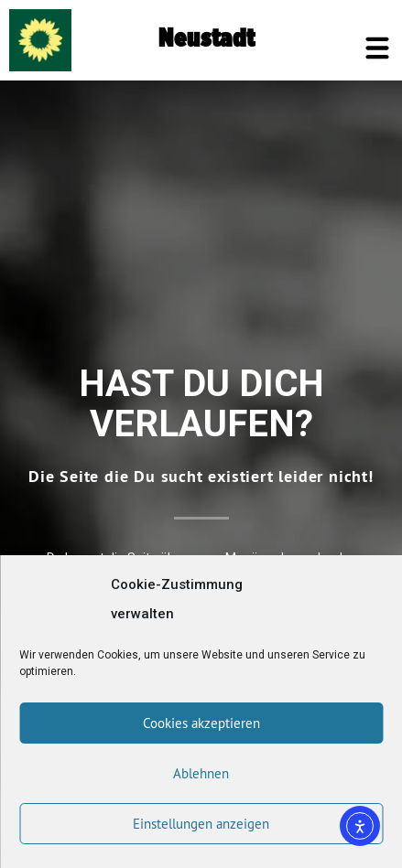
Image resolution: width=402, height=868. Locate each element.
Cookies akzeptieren (201, 723)
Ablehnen (201, 773)
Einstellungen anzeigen (201, 824)
